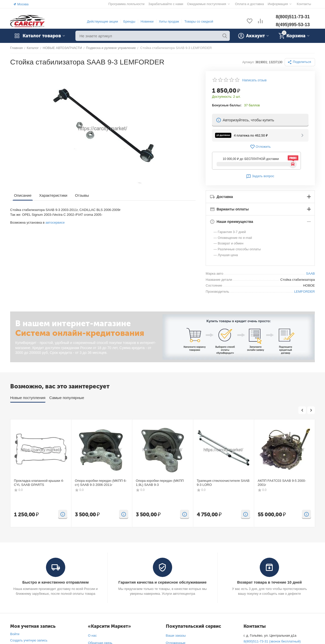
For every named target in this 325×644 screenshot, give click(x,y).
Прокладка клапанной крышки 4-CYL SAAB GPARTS (39, 483)
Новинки (147, 21)
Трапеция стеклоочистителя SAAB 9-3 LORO (223, 483)
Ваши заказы (176, 635)
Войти (15, 634)
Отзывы (82, 195)
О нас (92, 635)
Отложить (260, 147)
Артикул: (248, 62)
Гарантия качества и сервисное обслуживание (162, 582)
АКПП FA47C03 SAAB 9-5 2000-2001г (282, 483)
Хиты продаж (169, 21)
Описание (23, 195)
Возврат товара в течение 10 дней (269, 582)
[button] (300, 62)
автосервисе (55, 222)
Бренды (129, 21)
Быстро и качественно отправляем (55, 582)
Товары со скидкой (199, 21)
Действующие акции (102, 21)
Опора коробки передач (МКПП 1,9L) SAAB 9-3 (160, 483)
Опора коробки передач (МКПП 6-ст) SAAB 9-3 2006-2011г (101, 483)
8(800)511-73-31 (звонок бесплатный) (272, 641)
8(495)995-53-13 (293, 25)
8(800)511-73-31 (293, 17)
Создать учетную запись (29, 640)
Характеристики (53, 195)
